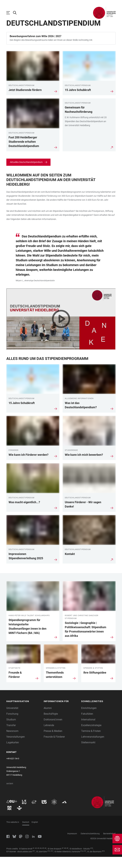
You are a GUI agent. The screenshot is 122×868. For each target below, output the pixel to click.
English (35, 833)
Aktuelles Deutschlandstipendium (26, 173)
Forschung (12, 725)
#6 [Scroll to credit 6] (46, 859)
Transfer (11, 736)
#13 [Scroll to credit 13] (52, 862)
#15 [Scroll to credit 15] (85, 862)
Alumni (48, 719)
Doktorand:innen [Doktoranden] (53, 731)
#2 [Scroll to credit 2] (36, 859)
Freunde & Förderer (54, 748)
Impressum (72, 845)
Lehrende (49, 736)
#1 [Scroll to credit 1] (34, 859)
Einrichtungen (89, 719)
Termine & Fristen (91, 742)
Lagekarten (13, 754)
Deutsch (26, 833)
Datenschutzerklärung (90, 845)
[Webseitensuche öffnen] (16, 13)
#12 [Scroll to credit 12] (49, 862)
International (88, 731)
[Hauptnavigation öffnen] (10, 13)
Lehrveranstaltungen (93, 748)
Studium (11, 731)
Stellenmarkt (88, 754)
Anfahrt (10, 795)
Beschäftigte (51, 725)
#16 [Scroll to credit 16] (103, 862)
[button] (24, 713)
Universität (12, 719)
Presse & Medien (53, 742)
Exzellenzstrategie (91, 736)
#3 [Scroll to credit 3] (38, 859)
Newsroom (12, 742)
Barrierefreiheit (109, 845)
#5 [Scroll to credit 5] (43, 859)
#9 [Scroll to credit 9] (67, 859)
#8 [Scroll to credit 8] (65, 859)
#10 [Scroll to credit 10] (92, 859)
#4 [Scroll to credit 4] (41, 859)
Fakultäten (87, 725)
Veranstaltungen (16, 748)
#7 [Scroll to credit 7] (63, 859)
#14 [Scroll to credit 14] (82, 862)
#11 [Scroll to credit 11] (34, 862)
